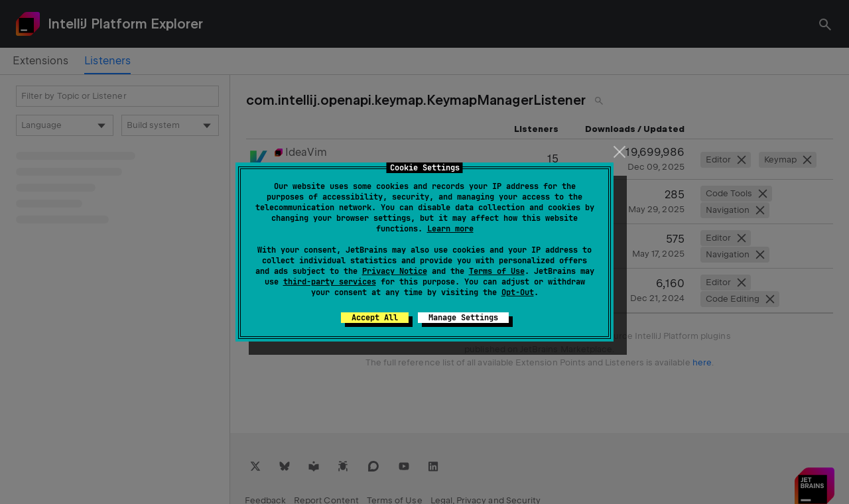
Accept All (375, 318)
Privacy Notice (395, 271)
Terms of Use (497, 271)
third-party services (330, 282)
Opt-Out (518, 292)
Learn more (450, 229)
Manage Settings (463, 318)
